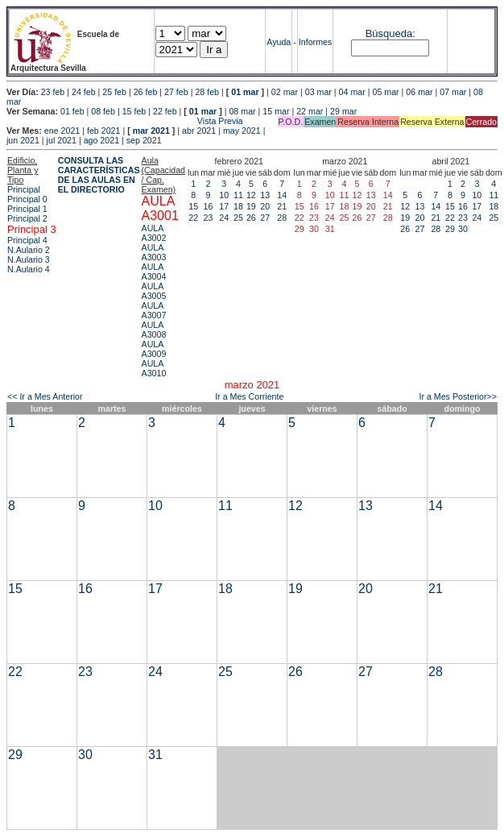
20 (265, 206)
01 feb (72, 111)
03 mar (318, 92)
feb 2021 (103, 131)
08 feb (103, 111)
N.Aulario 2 (29, 250)
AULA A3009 (154, 349)
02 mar (285, 92)
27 (265, 218)
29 (450, 229)
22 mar (310, 111)
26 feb (146, 92)
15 (193, 206)
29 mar (343, 111)
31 (155, 755)
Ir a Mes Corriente (249, 396)
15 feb (134, 111)
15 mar (276, 111)
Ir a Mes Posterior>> (458, 396)
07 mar (453, 92)
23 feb (53, 92)
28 (282, 218)
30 (463, 229)
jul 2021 (62, 140)
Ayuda (279, 42)
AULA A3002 (154, 233)
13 (265, 195)
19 (251, 206)
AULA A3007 (154, 310)
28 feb (207, 92)
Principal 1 (27, 209)
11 (238, 195)
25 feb (114, 92)
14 (282, 195)
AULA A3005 (154, 291)
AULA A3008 (154, 330)
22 (193, 218)
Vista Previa (125, 121)
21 (282, 206)
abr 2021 (199, 131)
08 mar (242, 111)
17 (224, 206)
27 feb (176, 92)
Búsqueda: (390, 33)
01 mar (245, 92)
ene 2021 (62, 131)
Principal (24, 189)
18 (238, 206)
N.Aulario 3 (29, 259)
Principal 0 (27, 199)
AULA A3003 (154, 252)
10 (224, 195)
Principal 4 (27, 240)
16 (209, 206)
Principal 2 (27, 218)
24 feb (84, 92)
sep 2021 (144, 140)
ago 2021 (101, 140)
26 (251, 218)
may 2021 (242, 131)
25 (238, 218)
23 (209, 218)
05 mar (385, 92)
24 (224, 218)
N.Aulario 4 (29, 269)
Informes (315, 42)
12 (251, 195)
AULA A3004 (154, 272)
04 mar (352, 92)
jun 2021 (23, 140)
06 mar (419, 92)
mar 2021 (151, 131)
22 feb (165, 111)
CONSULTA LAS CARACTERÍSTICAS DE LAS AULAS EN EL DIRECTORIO (99, 175)
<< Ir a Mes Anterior (45, 396)
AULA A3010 (154, 368)
